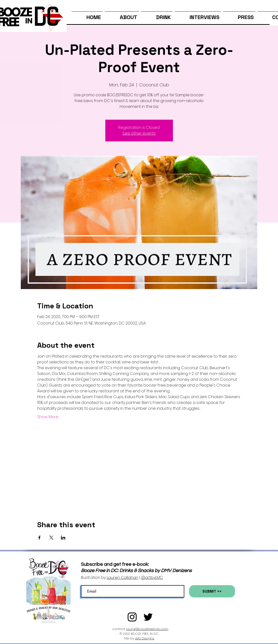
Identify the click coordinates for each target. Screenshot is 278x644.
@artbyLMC (152, 578)
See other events (139, 133)
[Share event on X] (51, 538)
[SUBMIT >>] (212, 591)
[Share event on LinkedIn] (63, 538)
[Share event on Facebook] (39, 538)
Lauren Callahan (122, 578)
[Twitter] (148, 617)
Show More (48, 417)
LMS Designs (145, 638)
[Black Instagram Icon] (132, 617)
